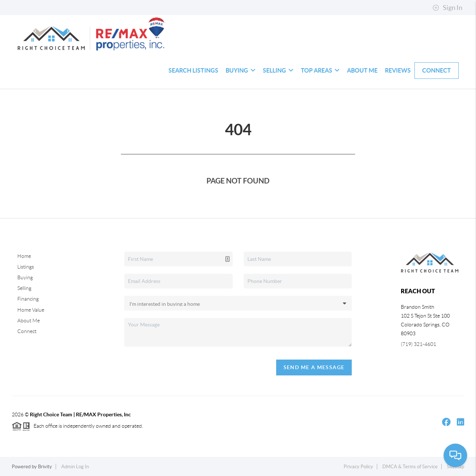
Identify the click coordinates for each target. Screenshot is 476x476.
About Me (362, 70)
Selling (278, 70)
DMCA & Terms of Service (410, 467)
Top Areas (320, 70)
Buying (241, 70)
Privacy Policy (358, 467)
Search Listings (193, 70)
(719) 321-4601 (418, 344)
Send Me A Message (314, 367)
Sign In (447, 8)
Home (24, 256)
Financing (28, 299)
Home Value (31, 310)
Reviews (398, 70)
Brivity (45, 467)
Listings (26, 267)
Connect (437, 70)
